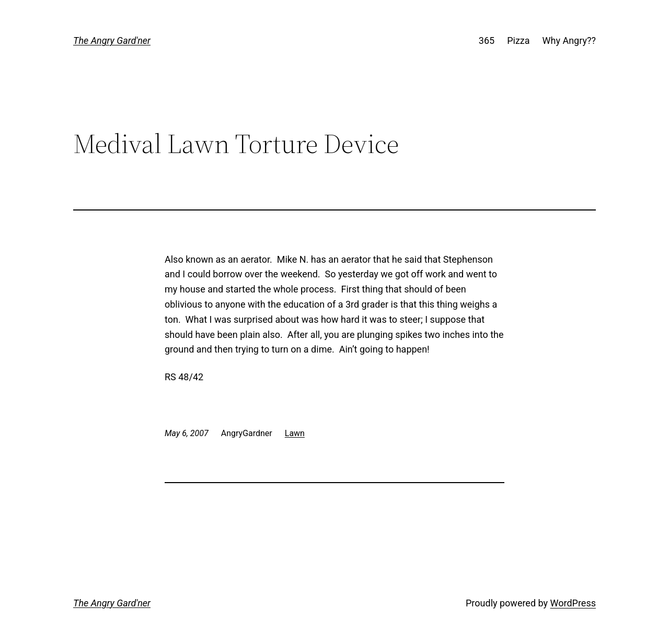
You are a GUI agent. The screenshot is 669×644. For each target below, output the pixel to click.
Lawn (295, 433)
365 (487, 40)
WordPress (573, 603)
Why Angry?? (569, 40)
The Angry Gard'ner (112, 40)
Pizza (518, 40)
